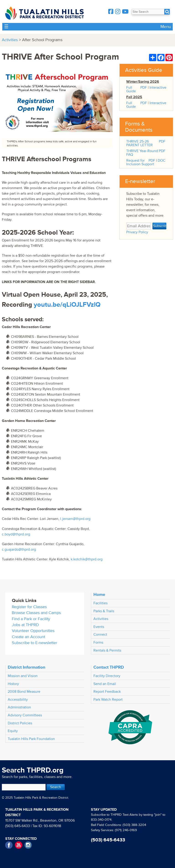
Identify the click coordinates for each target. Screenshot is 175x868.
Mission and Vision (23, 676)
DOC (162, 161)
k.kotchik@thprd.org (87, 559)
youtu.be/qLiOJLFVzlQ (67, 305)
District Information (27, 667)
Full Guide (131, 89)
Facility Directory (107, 676)
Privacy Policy (137, 232)
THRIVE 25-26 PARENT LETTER (139, 143)
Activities (10, 40)
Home (99, 595)
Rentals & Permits (107, 650)
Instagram (28, 845)
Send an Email (105, 684)
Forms (98, 642)
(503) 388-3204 (134, 825)
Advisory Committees (25, 715)
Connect (100, 635)
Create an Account (28, 637)
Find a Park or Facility (31, 619)
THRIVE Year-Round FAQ (142, 153)
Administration (19, 707)
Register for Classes (29, 607)
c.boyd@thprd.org (16, 534)
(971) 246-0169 (126, 830)
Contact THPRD (109, 667)
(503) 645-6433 (18, 826)
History (13, 684)
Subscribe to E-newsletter (35, 643)
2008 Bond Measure (24, 692)
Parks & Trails (104, 611)
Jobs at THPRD (25, 625)
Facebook (9, 845)
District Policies (20, 723)
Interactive (158, 88)
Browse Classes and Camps (36, 613)
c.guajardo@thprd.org (19, 549)
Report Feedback (107, 692)
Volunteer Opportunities (33, 631)
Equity (13, 731)
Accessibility (18, 700)
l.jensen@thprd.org (75, 519)
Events (99, 627)
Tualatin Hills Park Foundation (31, 739)
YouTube (19, 845)
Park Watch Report (108, 700)
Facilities (100, 603)
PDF (144, 88)
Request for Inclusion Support (140, 162)
